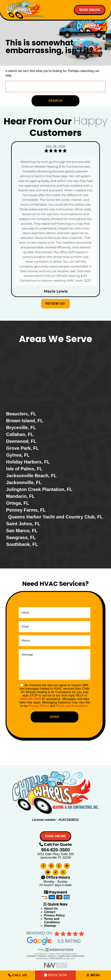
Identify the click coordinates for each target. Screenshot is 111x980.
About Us (51, 909)
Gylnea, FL (18, 455)
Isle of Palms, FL (24, 469)
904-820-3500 (55, 850)
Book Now (55, 975)
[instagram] (63, 871)
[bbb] (67, 865)
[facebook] (43, 865)
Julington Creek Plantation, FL (39, 489)
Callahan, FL (20, 434)
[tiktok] (55, 871)
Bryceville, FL (21, 427)
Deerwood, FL (21, 441)
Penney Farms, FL (26, 510)
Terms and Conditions (72, 706)
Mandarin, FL (20, 496)
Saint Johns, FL (23, 524)
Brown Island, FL (25, 421)
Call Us (18, 975)
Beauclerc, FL (21, 414)
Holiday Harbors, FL (28, 462)
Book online (90, 10)
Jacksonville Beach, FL (31, 476)
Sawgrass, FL (21, 537)
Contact (50, 912)
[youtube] (48, 871)
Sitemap (50, 926)
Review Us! (55, 304)
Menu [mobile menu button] (93, 975)
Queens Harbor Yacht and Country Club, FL (55, 517)
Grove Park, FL (22, 448)
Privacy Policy (39, 706)
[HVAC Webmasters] (55, 951)
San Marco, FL (22, 531)
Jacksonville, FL (24, 482)
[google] (51, 865)
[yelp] (59, 865)
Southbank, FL (22, 544)
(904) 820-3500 (30, 699)
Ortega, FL (18, 503)
